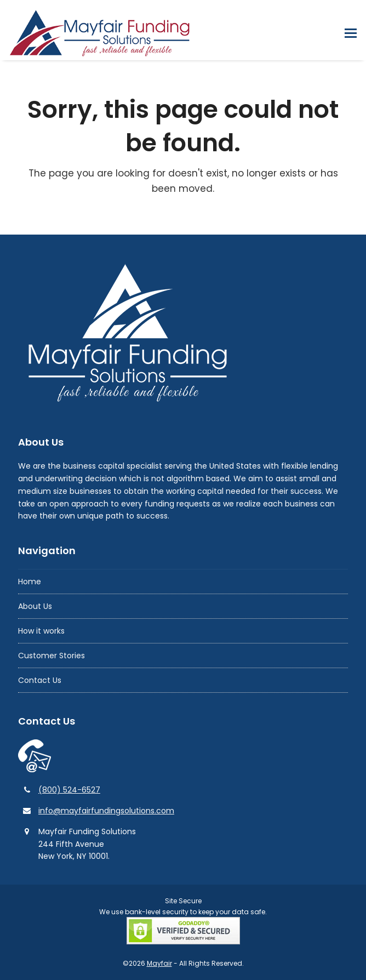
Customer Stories (52, 656)
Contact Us (40, 680)
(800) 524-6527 (69, 790)
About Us (35, 606)
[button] (351, 33)
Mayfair (159, 963)
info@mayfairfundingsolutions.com (106, 811)
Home (30, 582)
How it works (41, 631)
